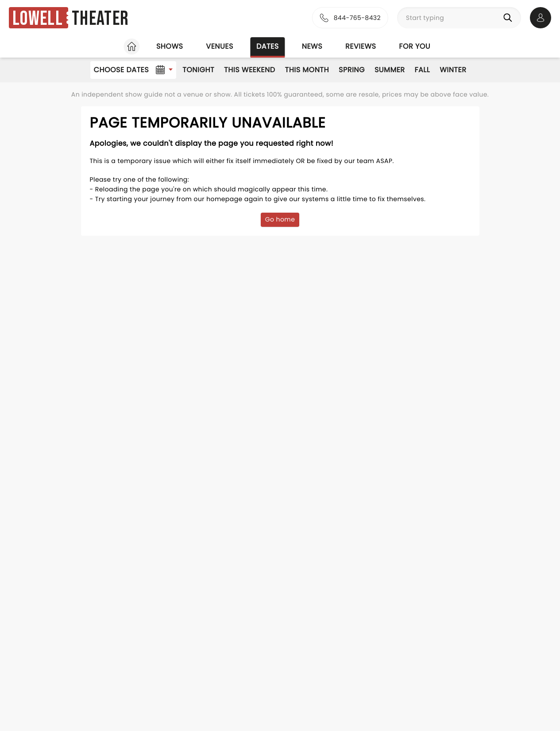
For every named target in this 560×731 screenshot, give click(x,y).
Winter (453, 70)
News (312, 46)
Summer (390, 70)
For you (415, 46)
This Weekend (249, 70)
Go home (280, 219)
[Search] (510, 18)
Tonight (198, 70)
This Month (307, 70)
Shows (170, 46)
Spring (352, 70)
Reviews (361, 46)
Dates (268, 46)
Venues (220, 46)
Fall (423, 70)
